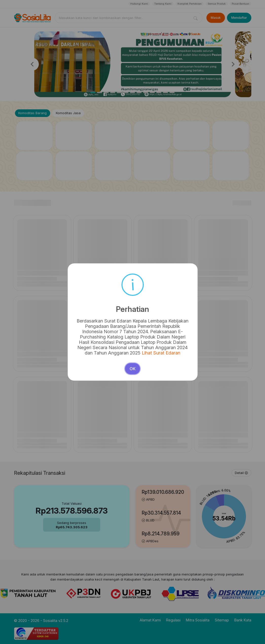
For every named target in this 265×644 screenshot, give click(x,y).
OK (133, 353)
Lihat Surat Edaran (159, 339)
